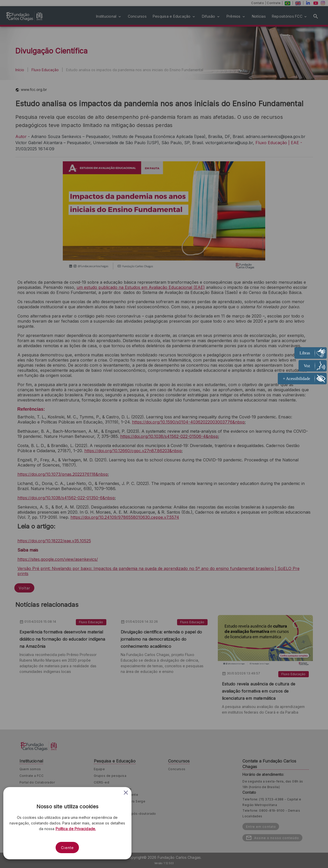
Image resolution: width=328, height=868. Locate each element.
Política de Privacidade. (76, 829)
